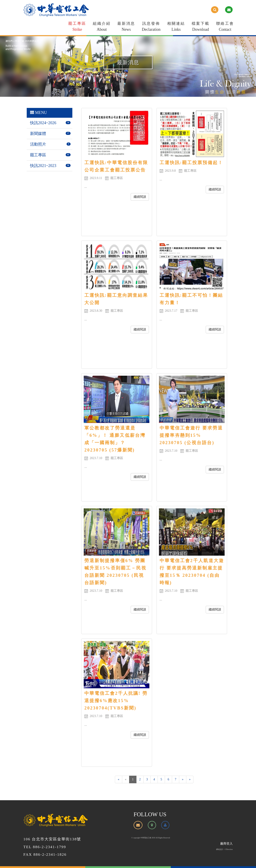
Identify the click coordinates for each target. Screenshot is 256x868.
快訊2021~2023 (43, 166)
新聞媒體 (38, 134)
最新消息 (126, 27)
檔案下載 (201, 27)
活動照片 (38, 144)
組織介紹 (102, 27)
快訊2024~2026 (43, 123)
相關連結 (176, 27)
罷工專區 (77, 27)
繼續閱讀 (140, 197)
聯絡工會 (225, 27)
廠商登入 (226, 844)
